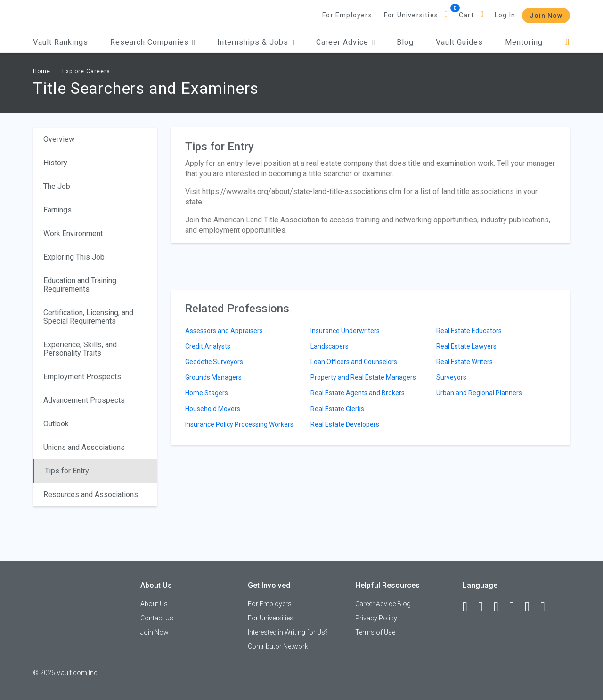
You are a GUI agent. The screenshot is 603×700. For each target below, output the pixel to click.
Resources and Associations (91, 494)
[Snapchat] (547, 607)
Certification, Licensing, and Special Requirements (88, 317)
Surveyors (451, 377)
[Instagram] (516, 607)
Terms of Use (375, 632)
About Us (154, 604)
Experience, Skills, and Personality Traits (80, 349)
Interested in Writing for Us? (288, 632)
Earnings (57, 210)
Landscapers (330, 346)
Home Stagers (207, 393)
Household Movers (213, 409)
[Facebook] (469, 607)
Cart (466, 15)
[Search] (567, 42)
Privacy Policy (376, 618)
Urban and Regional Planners (479, 393)
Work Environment (73, 233)
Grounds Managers (213, 377)
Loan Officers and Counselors (354, 362)
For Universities (411, 15)
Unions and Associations (84, 447)
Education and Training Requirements (80, 285)
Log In (505, 15)
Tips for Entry (67, 471)
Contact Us (157, 618)
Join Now (546, 16)
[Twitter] (500, 607)
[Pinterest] (531, 607)
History (55, 163)
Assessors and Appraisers (224, 331)
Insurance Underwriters (345, 331)
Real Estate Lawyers (466, 346)
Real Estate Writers (464, 362)
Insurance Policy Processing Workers (239, 424)
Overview (59, 139)
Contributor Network (278, 646)
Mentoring (524, 42)
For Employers (347, 15)
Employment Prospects (82, 377)
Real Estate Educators (469, 331)
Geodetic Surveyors (214, 362)
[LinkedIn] (485, 607)
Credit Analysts (208, 346)
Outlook (56, 424)
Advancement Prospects (84, 400)
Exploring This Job (74, 257)
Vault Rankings (61, 42)
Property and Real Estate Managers (363, 377)
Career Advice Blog (383, 604)
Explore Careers (86, 71)
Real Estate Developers (345, 424)
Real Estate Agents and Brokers (358, 393)
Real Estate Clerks (337, 409)
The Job (57, 186)
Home (42, 71)
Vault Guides (459, 42)
